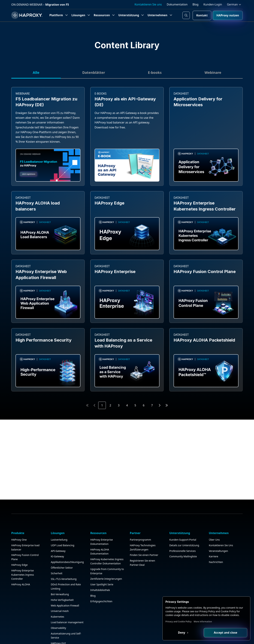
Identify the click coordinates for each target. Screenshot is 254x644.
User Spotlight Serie (102, 584)
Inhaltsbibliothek (100, 590)
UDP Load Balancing (63, 545)
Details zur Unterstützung (184, 545)
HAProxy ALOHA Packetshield (204, 340)
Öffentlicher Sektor (62, 568)
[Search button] (186, 15)
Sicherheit (57, 573)
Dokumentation (177, 4)
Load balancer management (67, 622)
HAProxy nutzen (228, 15)
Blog (195, 4)
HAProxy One (19, 540)
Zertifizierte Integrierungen (106, 579)
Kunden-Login (213, 4)
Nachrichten (216, 562)
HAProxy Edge (109, 203)
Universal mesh (60, 611)
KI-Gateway (57, 556)
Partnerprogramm (140, 540)
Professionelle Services (182, 551)
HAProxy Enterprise (115, 272)
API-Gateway (58, 551)
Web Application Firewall (65, 606)
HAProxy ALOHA (21, 584)
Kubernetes (58, 617)
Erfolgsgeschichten (101, 601)
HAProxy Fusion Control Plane (205, 272)
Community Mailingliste (183, 556)
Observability (58, 628)
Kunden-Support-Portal (183, 540)
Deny (182, 633)
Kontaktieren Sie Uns (221, 545)
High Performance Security (43, 340)
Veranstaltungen (218, 551)
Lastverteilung (59, 540)
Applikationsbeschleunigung (67, 562)
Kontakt (202, 15)
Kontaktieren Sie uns (148, 4)
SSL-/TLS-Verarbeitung (64, 579)
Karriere (214, 556)
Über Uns (214, 540)
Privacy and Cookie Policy (179, 622)
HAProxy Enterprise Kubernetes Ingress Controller (23, 575)
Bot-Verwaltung (60, 594)
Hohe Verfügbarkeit (62, 600)
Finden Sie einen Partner (144, 555)
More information (203, 622)
